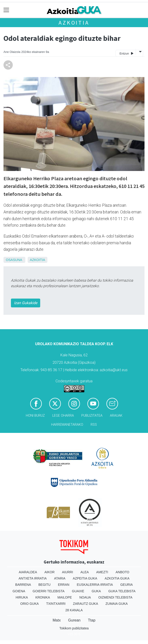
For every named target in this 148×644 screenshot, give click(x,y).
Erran (64, 585)
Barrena (23, 585)
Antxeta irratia (33, 578)
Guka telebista (122, 591)
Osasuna (14, 260)
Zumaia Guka (117, 604)
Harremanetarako (67, 425)
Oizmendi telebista (115, 597)
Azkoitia (74, 23)
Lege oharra (63, 416)
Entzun (126, 53)
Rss (94, 425)
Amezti (102, 572)
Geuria (127, 585)
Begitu (44, 585)
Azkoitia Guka (117, 578)
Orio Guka (29, 604)
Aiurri (67, 572)
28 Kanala (74, 610)
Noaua (85, 597)
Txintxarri (56, 604)
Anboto (122, 572)
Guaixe (78, 591)
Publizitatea (92, 416)
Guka (96, 591)
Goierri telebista (48, 591)
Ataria (60, 578)
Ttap (92, 620)
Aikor (49, 572)
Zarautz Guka (86, 604)
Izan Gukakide (26, 303)
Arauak (116, 416)
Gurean (74, 620)
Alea (85, 572)
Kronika (43, 597)
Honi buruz (35, 416)
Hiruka (22, 597)
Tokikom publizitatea (74, 628)
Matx (57, 620)
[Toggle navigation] (6, 10)
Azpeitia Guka (85, 578)
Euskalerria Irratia (95, 585)
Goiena (19, 591)
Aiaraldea (28, 572)
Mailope (65, 597)
